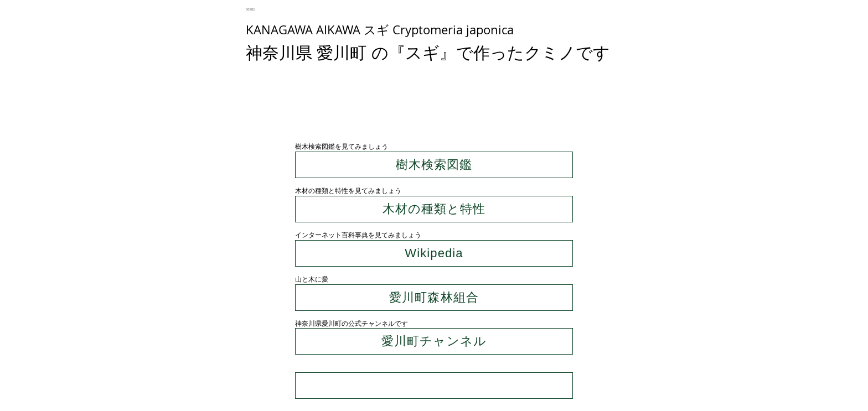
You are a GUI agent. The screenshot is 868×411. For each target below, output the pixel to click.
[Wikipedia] (434, 253)
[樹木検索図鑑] (434, 165)
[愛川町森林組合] (434, 298)
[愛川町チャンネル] (434, 341)
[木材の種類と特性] (434, 209)
